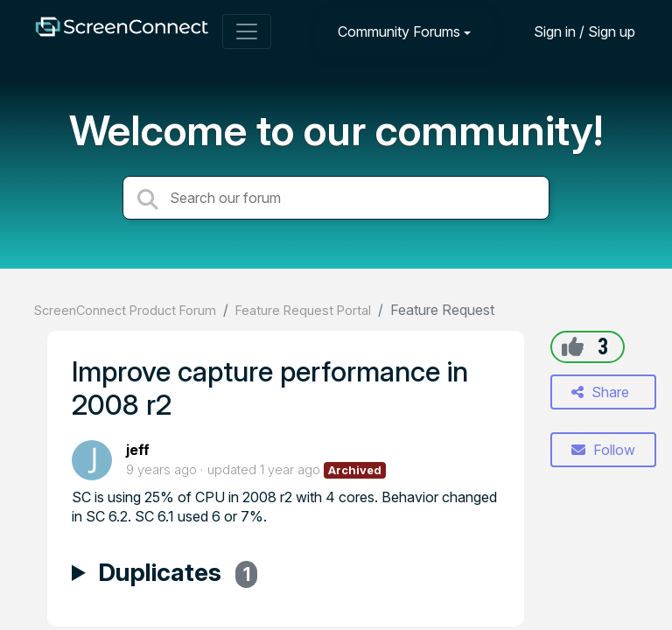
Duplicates (178, 575)
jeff (138, 450)
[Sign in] (571, 31)
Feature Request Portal (303, 310)
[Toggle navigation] (247, 31)
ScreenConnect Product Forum (125, 310)
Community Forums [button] (399, 31)
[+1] (573, 346)
